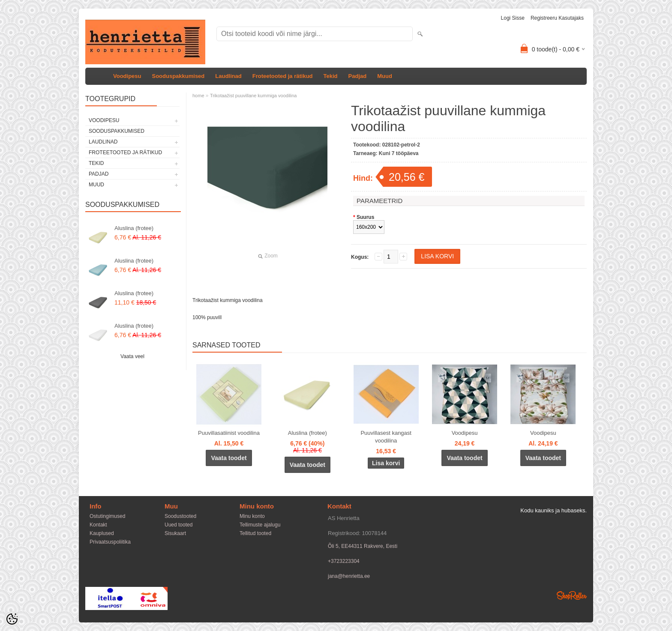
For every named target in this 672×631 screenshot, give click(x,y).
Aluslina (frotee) (134, 228)
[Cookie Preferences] (12, 619)
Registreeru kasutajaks (557, 18)
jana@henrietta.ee (349, 576)
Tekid (331, 76)
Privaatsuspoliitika (110, 542)
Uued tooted (178, 525)
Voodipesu (127, 76)
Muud (385, 76)
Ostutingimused (107, 516)
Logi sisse (513, 18)
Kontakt (98, 525)
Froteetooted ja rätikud (283, 76)
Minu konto (252, 516)
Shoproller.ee (572, 595)
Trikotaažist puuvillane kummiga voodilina (253, 96)
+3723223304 (344, 561)
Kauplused (102, 533)
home (198, 96)
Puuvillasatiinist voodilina (229, 433)
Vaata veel (132, 356)
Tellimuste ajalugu (260, 525)
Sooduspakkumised (178, 76)
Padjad (358, 76)
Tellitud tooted (255, 533)
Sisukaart (175, 533)
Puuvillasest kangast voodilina (386, 437)
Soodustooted (180, 516)
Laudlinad (228, 76)
